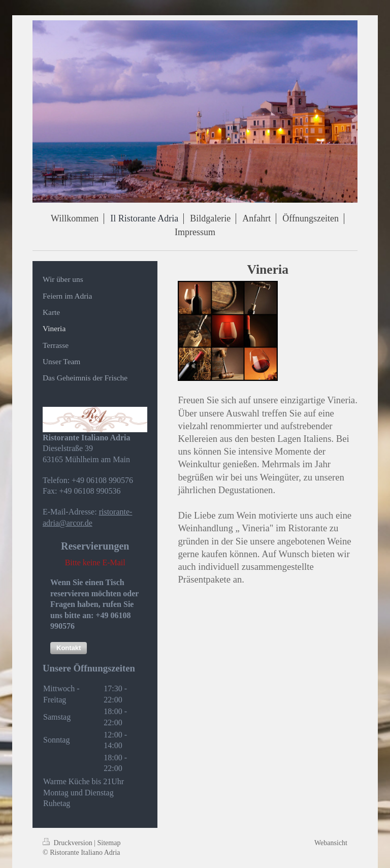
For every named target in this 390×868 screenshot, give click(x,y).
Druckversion (68, 843)
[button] (69, 648)
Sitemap (109, 843)
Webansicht (331, 843)
